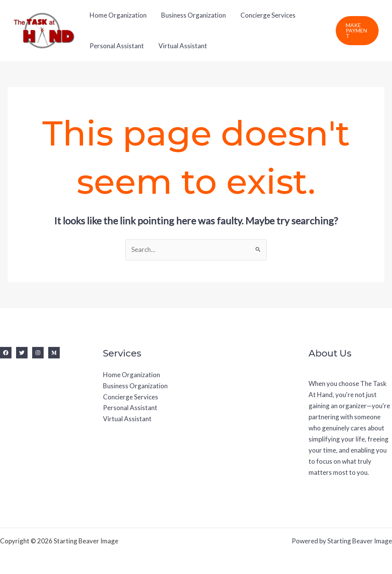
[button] (357, 31)
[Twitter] (22, 353)
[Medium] (54, 353)
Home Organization (117, 15)
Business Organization (191, 15)
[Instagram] (38, 353)
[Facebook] (6, 353)
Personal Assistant (116, 46)
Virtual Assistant (180, 46)
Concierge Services (264, 15)
